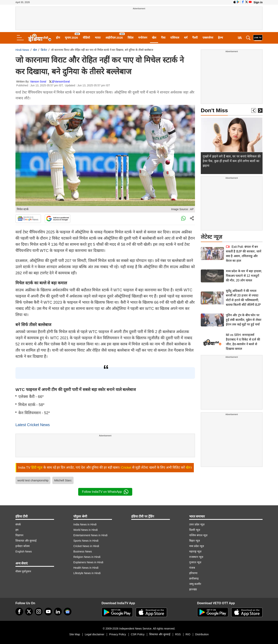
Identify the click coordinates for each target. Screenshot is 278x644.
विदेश (131, 38)
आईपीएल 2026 (114, 38)
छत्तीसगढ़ (194, 579)
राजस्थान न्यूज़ (196, 557)
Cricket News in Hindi (86, 546)
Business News (83, 551)
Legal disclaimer (95, 634)
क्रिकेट (44, 50)
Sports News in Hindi (86, 541)
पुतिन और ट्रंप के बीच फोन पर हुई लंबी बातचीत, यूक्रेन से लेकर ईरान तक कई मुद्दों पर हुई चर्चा (244, 320)
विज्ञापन (19, 535)
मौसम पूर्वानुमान (23, 571)
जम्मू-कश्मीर (195, 584)
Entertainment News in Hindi (90, 535)
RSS (178, 634)
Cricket (126, 468)
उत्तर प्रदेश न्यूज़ (197, 524)
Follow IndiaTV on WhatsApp (105, 492)
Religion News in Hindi (87, 557)
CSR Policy (138, 634)
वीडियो (86, 38)
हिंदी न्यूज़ (37, 468)
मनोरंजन (143, 38)
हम (17, 530)
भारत (98, 38)
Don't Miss (214, 110)
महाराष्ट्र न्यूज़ (195, 551)
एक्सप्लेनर (208, 38)
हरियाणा (193, 573)
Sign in (258, 2)
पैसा (163, 38)
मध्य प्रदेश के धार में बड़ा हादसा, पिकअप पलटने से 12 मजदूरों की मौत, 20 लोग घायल (244, 276)
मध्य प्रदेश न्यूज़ (197, 546)
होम (58, 38)
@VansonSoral (61, 82)
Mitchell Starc (63, 480)
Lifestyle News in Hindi (87, 573)
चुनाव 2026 (71, 38)
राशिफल (175, 38)
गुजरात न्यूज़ (195, 562)
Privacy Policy (117, 634)
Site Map (75, 634)
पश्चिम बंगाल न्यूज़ (198, 535)
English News (24, 551)
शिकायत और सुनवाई (26, 541)
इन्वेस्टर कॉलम (22, 546)
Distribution (202, 634)
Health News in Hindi (86, 568)
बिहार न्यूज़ (195, 541)
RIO (188, 634)
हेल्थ (220, 38)
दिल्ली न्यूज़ (195, 530)
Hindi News (22, 50)
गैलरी (195, 38)
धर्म (186, 38)
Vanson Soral (38, 82)
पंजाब (192, 568)
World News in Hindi (86, 530)
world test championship (33, 480)
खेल (154, 38)
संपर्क (18, 524)
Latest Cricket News (33, 425)
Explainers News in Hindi (88, 562)
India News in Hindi (85, 524)
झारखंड (193, 589)
